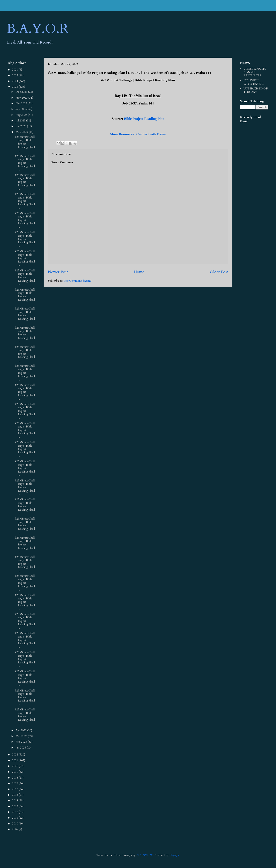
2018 (15, 778)
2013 (15, 806)
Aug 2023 (22, 115)
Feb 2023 (22, 742)
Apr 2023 (21, 730)
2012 (15, 812)
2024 (15, 81)
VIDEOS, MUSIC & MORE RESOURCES (255, 72)
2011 (15, 818)
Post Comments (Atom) (78, 281)
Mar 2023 (22, 736)
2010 (15, 824)
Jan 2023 (21, 748)
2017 (15, 783)
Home (139, 272)
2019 (15, 772)
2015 (15, 795)
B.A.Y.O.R (38, 29)
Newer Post (58, 272)
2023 (15, 87)
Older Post (219, 272)
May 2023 (22, 132)
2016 (15, 789)
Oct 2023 (22, 103)
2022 (15, 755)
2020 (15, 766)
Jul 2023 (21, 121)
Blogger (174, 855)
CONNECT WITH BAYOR (254, 82)
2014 (15, 801)
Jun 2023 (21, 126)
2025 (15, 76)
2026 (15, 70)
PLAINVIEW (145, 855)
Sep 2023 (21, 109)
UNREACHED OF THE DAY (256, 90)
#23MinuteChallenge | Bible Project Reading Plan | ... (25, 144)
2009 (15, 829)
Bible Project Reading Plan (144, 119)
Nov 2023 (22, 98)
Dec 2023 (22, 92)
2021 (15, 760)
